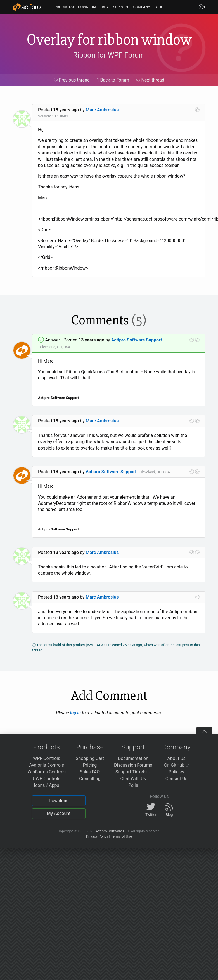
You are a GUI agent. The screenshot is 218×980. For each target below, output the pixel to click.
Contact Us (176, 779)
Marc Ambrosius (102, 110)
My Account (59, 813)
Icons (40, 785)
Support (133, 747)
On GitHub (176, 765)
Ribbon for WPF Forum (109, 55)
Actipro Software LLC (112, 831)
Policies (176, 772)
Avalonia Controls (47, 765)
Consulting (90, 779)
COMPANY (142, 7)
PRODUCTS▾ (65, 7)
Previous (72, 80)
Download (59, 801)
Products (47, 747)
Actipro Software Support (137, 340)
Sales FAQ (90, 772)
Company (176, 747)
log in (75, 713)
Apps (54, 785)
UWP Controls (47, 779)
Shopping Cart (90, 758)
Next (151, 80)
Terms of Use (121, 836)
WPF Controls (47, 758)
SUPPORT (121, 7)
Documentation (133, 758)
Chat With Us (133, 779)
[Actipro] (27, 7)
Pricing (90, 765)
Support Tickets (133, 772)
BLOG (159, 7)
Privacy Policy (97, 836)
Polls (133, 785)
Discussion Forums (133, 765)
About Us (176, 758)
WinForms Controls (47, 772)
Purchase (90, 747)
